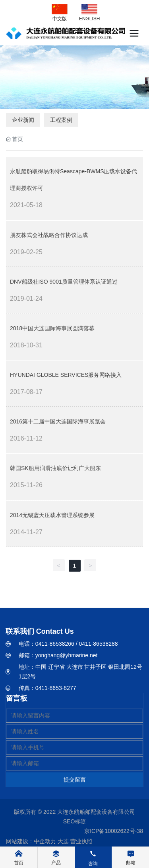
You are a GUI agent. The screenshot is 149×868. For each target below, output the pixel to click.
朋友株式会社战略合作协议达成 (49, 235)
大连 (63, 841)
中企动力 (45, 841)
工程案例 (61, 120)
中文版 (60, 19)
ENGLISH (90, 19)
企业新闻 (23, 120)
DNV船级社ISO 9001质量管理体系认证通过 (64, 282)
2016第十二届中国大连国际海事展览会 (58, 421)
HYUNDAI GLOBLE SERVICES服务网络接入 (66, 375)
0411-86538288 (99, 644)
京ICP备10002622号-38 (114, 831)
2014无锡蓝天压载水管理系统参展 (52, 515)
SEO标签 (75, 821)
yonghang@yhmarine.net (67, 655)
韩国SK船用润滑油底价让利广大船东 (55, 468)
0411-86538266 (55, 644)
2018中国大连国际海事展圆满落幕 (52, 328)
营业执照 (81, 841)
